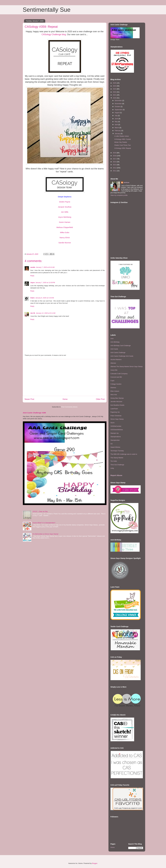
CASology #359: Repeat (122, 148)
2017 (115, 159)
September (119, 110)
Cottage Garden (116, 384)
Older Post (100, 399)
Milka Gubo (65, 232)
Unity (112, 468)
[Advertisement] (65, 378)
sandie (33, 267)
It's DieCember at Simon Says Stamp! (45, 534)
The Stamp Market (117, 458)
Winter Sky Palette (121, 142)
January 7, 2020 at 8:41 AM (45, 267)
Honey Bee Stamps (117, 398)
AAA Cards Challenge (118, 353)
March (117, 128)
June (117, 119)
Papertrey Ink (115, 412)
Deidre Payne (65, 202)
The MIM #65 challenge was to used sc (124, 454)
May (116, 122)
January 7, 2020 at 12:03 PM (45, 283)
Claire (32, 298)
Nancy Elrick (65, 238)
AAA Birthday (115, 342)
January (118, 134)
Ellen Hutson (115, 391)
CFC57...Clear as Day (40, 511)
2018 (115, 156)
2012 (115, 168)
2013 (115, 165)
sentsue (126, 182)
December (119, 100)
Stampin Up (114, 433)
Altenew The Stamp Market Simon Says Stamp (127, 366)
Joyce (33, 283)
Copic (112, 381)
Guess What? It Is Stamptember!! (44, 523)
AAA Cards (114, 349)
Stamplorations (116, 437)
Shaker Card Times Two (122, 145)
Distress (113, 388)
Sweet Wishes (115, 447)
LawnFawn (114, 409)
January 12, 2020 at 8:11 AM (46, 313)
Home (65, 399)
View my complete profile (119, 195)
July (116, 116)
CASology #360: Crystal (122, 139)
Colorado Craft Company (119, 374)
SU (112, 444)
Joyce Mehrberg (65, 217)
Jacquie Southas (65, 207)
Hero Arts (114, 395)
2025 (115, 83)
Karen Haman (65, 222)
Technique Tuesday (117, 451)
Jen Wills (65, 212)
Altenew (113, 363)
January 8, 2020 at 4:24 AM (45, 298)
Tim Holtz (114, 461)
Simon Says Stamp (117, 419)
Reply (32, 276)
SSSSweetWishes (117, 430)
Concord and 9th (116, 377)
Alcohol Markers (116, 360)
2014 (115, 162)
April (117, 125)
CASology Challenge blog (54, 34)
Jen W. (33, 313)
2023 (115, 89)
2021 (115, 95)
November (119, 104)
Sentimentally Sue (47, 10)
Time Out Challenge (117, 465)
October (118, 107)
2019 (115, 153)
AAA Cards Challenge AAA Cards (122, 356)
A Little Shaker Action (122, 136)
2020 (115, 98)
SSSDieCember (116, 426)
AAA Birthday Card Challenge (121, 346)
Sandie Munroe (65, 243)
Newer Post (29, 399)
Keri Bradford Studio (117, 405)
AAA (112, 339)
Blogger (95, 863)
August (117, 113)
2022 (115, 92)
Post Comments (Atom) (69, 407)
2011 (115, 171)
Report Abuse (116, 475)
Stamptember (115, 440)
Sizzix (112, 423)
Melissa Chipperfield (65, 227)
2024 (115, 86)
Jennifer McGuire (116, 402)
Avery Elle (114, 370)
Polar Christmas (116, 416)
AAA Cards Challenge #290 (34, 413)
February (118, 131)
